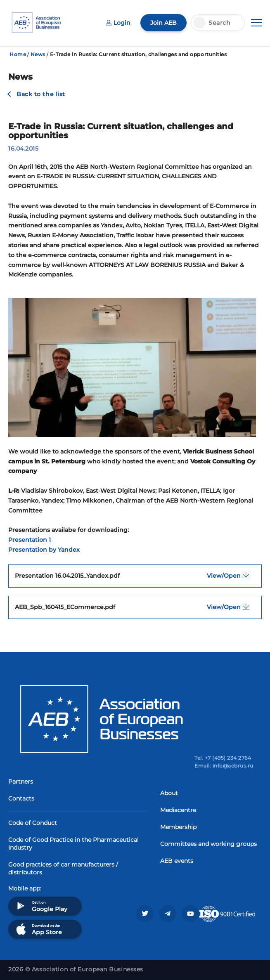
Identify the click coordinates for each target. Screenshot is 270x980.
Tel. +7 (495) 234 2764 (223, 758)
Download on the (38, 929)
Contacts (21, 798)
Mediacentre (178, 810)
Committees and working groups (208, 844)
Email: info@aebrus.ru (224, 766)
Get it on (41, 906)
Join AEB (163, 23)
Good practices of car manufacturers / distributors (63, 868)
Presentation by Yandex (44, 550)
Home (18, 54)
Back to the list (41, 94)
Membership (178, 827)
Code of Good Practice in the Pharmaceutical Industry (73, 844)
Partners (21, 782)
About (169, 793)
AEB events (177, 861)
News (38, 54)
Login (118, 23)
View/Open (231, 575)
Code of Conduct (33, 823)
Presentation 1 (30, 540)
